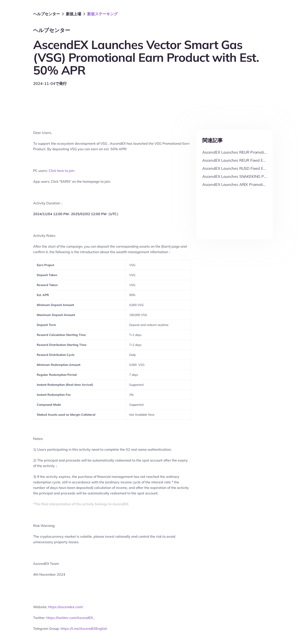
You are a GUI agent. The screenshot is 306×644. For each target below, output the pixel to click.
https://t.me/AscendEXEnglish (84, 629)
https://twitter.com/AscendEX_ (70, 618)
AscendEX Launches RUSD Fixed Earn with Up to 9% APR (253, 168)
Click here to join (62, 171)
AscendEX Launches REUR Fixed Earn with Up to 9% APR (253, 160)
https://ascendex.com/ (66, 607)
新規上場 (74, 14)
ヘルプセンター (47, 14)
